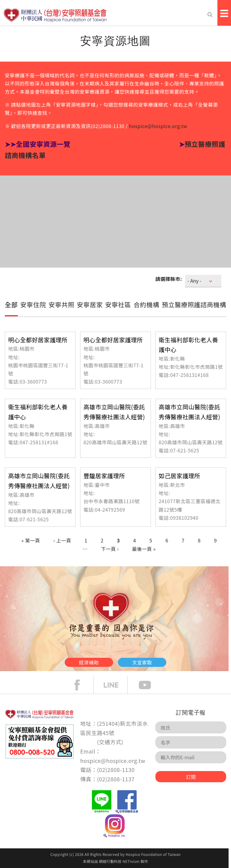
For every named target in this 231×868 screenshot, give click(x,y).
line (115, 685)
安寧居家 (90, 304)
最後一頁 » (144, 549)
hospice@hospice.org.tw (158, 126)
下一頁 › (110, 549)
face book (82, 685)
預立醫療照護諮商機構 (194, 304)
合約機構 (146, 304)
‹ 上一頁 (62, 540)
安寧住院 (33, 304)
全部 (11, 304)
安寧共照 (62, 304)
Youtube (149, 685)
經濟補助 (89, 662)
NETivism (131, 861)
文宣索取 (142, 662)
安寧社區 (118, 304)
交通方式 (110, 742)
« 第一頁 (31, 540)
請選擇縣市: (169, 279)
